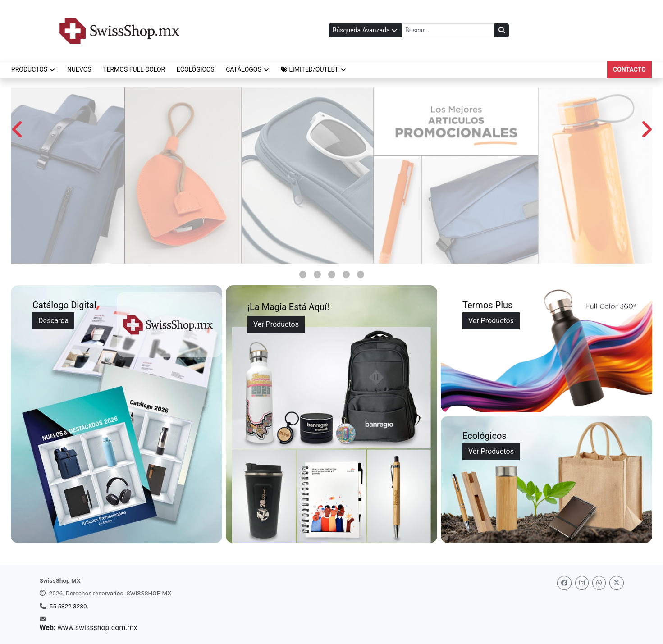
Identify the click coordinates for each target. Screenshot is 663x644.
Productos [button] (33, 69)
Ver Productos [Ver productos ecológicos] (491, 451)
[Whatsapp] (599, 583)
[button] (314, 70)
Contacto (629, 69)
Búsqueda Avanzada (365, 30)
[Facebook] (564, 583)
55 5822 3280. (69, 606)
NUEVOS (79, 69)
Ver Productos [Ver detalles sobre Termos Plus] (491, 321)
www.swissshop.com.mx (97, 628)
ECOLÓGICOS (196, 69)
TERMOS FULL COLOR (134, 69)
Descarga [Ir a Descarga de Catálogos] (53, 321)
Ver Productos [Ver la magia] (276, 324)
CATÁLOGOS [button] (248, 69)
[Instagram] (582, 583)
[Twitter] (617, 583)
